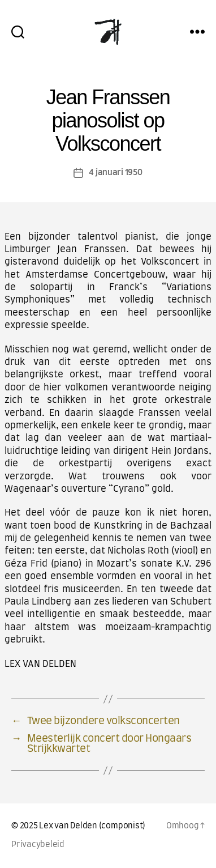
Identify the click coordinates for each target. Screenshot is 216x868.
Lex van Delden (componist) (92, 826)
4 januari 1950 (115, 173)
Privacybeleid (38, 845)
